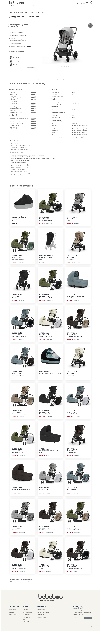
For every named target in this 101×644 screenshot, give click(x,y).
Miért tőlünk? (27, 617)
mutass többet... (31, 68)
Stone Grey (14, 61)
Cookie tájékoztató (42, 617)
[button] (61, 67)
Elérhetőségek (41, 610)
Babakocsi (22, 6)
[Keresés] (78, 3)
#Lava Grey (23, 12)
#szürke (43, 12)
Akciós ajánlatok (13, 615)
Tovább (29, 47)
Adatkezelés (41, 615)
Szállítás (64, 80)
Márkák (13, 6)
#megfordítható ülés (37, 12)
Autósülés (32, 6)
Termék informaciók (40, 80)
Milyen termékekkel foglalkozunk (28, 621)
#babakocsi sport (29, 12)
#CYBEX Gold (12, 12)
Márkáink (11, 612)
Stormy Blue (14, 57)
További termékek (60, 6)
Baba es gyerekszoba (45, 6)
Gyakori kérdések (28, 612)
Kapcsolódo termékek (54, 80)
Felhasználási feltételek (43, 612)
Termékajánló (13, 610)
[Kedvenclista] (87, 3)
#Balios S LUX (18, 12)
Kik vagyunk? (26, 615)
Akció (71, 6)
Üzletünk (25, 610)
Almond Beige (15, 65)
